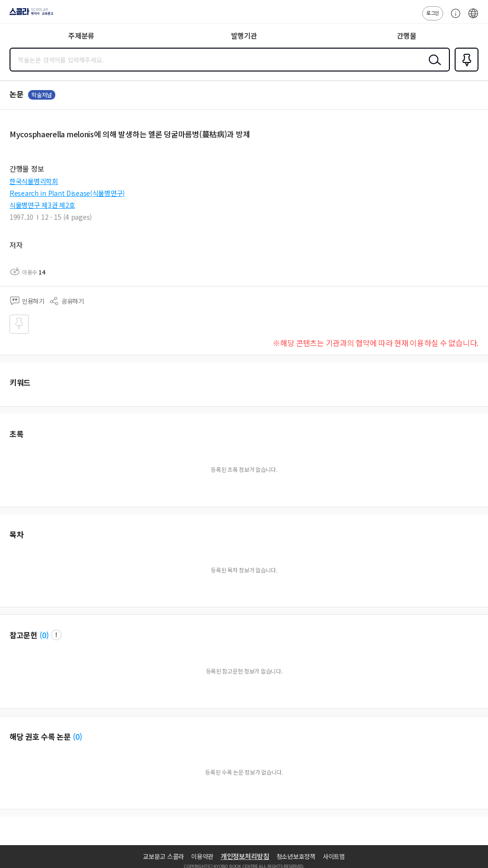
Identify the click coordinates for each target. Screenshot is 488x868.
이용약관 (202, 856)
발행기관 (244, 36)
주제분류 (81, 36)
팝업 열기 (56, 635)
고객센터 (453, 18)
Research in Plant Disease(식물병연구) (67, 193)
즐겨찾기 (465, 71)
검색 (433, 67)
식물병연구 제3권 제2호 (42, 205)
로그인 (433, 13)
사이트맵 (334, 856)
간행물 (407, 36)
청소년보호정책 (296, 856)
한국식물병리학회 (34, 181)
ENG (473, 18)
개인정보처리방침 (245, 856)
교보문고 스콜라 (163, 856)
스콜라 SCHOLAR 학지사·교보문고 (29, 15)
